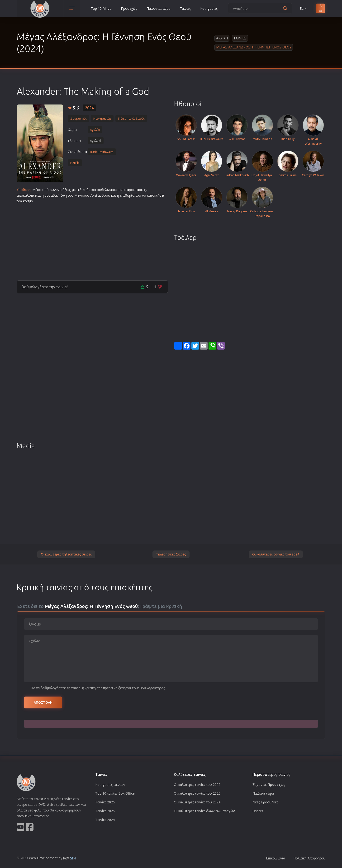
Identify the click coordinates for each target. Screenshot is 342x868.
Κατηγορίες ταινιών (110, 785)
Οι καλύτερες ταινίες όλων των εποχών (204, 811)
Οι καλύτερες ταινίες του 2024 (276, 554)
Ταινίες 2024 (105, 820)
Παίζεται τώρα (263, 793)
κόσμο (28, 201)
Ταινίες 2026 (105, 802)
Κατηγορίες (209, 8)
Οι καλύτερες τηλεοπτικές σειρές (66, 554)
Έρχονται (269, 785)
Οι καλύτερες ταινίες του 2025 (197, 793)
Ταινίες (185, 8)
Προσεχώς (129, 8)
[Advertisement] (92, 240)
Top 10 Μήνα (101, 8)
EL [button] (304, 8)
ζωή (64, 195)
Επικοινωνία (275, 858)
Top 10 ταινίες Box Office (115, 793)
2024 (89, 108)
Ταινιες (240, 38)
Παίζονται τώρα (158, 8)
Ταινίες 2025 (105, 811)
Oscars (258, 811)
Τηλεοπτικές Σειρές (171, 554)
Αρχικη (222, 38)
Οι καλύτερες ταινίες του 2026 (197, 785)
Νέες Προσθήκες (265, 802)
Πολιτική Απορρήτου (309, 858)
